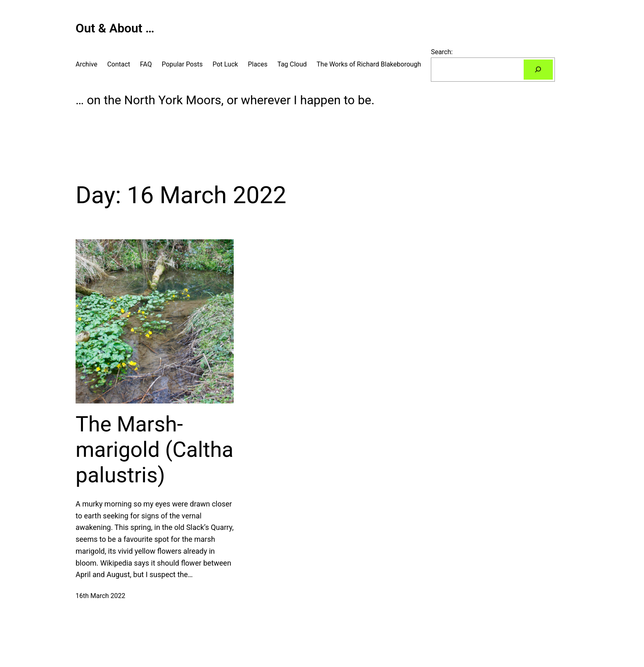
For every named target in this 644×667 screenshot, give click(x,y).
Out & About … (115, 28)
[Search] (538, 70)
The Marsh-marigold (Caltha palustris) (154, 450)
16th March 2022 (100, 596)
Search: (442, 52)
